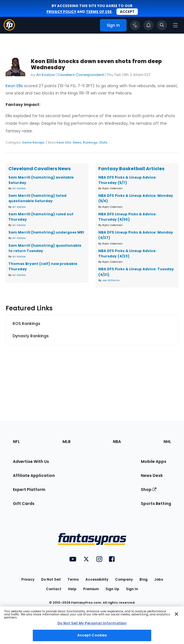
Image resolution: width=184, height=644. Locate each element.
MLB (67, 442)
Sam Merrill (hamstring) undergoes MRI (46, 232)
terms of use (99, 12)
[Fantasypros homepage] (9, 29)
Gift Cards (24, 504)
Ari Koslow (46, 75)
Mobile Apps (154, 461)
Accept (127, 12)
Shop (149, 490)
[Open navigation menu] (175, 25)
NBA (117, 442)
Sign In (132, 589)
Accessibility (97, 579)
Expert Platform (29, 490)
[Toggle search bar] (162, 25)
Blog (144, 579)
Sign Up (112, 589)
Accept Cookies (92, 635)
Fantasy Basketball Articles (131, 169)
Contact (54, 589)
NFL (16, 442)
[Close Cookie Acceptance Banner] (176, 614)
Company (124, 579)
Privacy (28, 579)
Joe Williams (111, 280)
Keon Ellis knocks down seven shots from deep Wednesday (96, 64)
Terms (73, 579)
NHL (167, 442)
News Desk (152, 476)
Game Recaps (33, 142)
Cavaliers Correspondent (81, 75)
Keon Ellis (14, 86)
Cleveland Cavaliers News (39, 169)
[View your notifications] (148, 25)
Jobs (159, 579)
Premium (91, 589)
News (77, 142)
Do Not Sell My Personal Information (92, 623)
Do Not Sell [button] (51, 579)
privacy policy (61, 12)
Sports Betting (156, 504)
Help (72, 589)
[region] (92, 625)
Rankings (90, 142)
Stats (103, 142)
